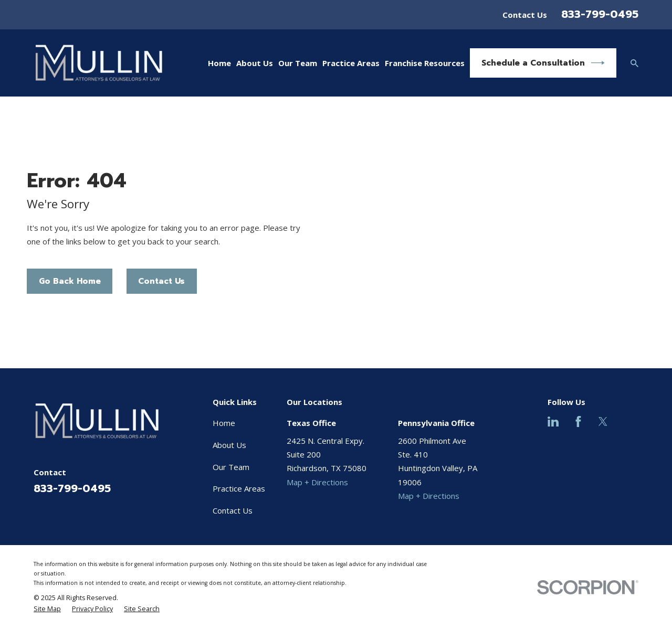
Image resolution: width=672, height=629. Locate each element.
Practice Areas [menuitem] (351, 63)
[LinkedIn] (553, 422)
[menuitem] (47, 609)
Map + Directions (317, 482)
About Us (229, 445)
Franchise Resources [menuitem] (425, 63)
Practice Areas (239, 488)
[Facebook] (578, 422)
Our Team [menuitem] (298, 63)
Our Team (231, 467)
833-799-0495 (600, 14)
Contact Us (525, 15)
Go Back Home (70, 281)
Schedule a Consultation (543, 63)
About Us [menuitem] (255, 63)
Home (224, 423)
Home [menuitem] (219, 63)
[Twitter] (603, 422)
